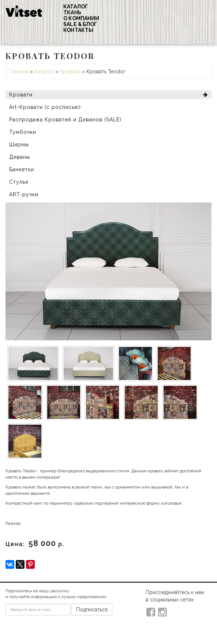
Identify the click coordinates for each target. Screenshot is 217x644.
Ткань (72, 12)
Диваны (20, 157)
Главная (19, 72)
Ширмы (19, 144)
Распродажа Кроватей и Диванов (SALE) (65, 120)
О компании (81, 18)
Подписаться (92, 610)
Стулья (19, 182)
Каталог (76, 7)
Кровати (70, 72)
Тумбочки (23, 132)
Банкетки (22, 169)
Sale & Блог (80, 24)
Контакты (78, 30)
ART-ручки (24, 194)
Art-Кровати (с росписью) (45, 107)
